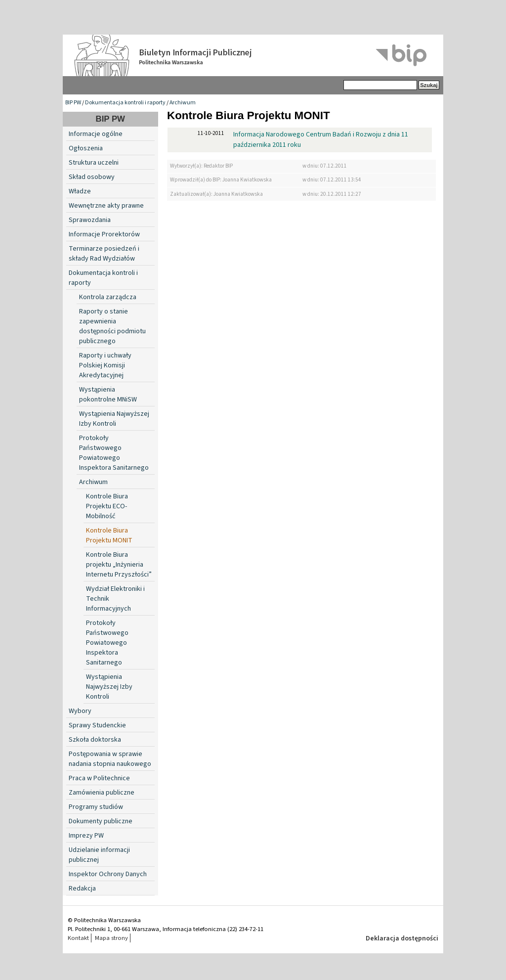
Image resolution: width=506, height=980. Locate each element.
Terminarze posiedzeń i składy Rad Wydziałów (104, 254)
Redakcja (82, 889)
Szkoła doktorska (95, 740)
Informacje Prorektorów (104, 234)
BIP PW (73, 103)
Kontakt (78, 938)
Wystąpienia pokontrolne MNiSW (108, 395)
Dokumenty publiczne (101, 821)
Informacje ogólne (96, 134)
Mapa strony (111, 938)
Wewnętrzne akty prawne (106, 206)
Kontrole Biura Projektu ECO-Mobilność (107, 506)
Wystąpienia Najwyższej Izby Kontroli (114, 419)
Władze (80, 191)
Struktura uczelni (94, 163)
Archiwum (183, 103)
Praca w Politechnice (99, 778)
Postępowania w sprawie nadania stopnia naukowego (110, 759)
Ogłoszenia (86, 148)
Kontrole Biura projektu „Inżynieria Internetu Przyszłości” (119, 565)
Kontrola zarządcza (108, 297)
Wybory (80, 711)
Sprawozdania (90, 220)
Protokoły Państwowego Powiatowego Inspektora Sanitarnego (114, 453)
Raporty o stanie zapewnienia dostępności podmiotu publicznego (112, 326)
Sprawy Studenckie (97, 725)
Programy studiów (96, 807)
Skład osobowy (92, 177)
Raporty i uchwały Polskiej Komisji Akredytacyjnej (105, 365)
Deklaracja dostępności (402, 938)
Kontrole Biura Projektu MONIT (109, 535)
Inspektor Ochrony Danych (108, 874)
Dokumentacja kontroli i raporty (125, 103)
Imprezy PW (86, 836)
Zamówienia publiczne (102, 793)
